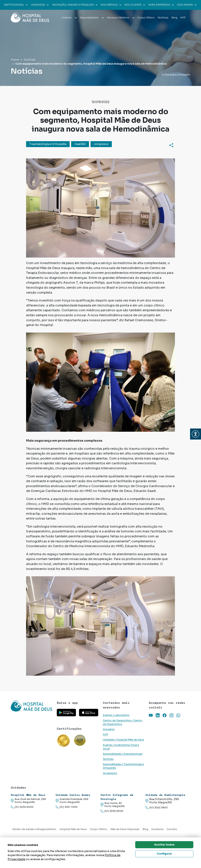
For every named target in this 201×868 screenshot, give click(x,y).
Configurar (164, 854)
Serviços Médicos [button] (121, 18)
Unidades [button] (40, 5)
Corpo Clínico (146, 18)
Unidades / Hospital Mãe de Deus (123, 740)
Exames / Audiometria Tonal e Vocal (121, 747)
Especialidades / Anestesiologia (123, 754)
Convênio (109, 729)
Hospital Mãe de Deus (73, 829)
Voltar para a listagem (176, 75)
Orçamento (110, 773)
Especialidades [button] (92, 18)
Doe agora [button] (187, 5)
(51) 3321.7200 (67, 807)
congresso (101, 144)
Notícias (163, 18)
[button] (196, 434)
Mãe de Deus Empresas (125, 829)
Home (15, 60)
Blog (174, 18)
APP (183, 18)
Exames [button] (69, 18)
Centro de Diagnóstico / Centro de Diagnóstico (123, 722)
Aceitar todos (164, 845)
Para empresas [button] (161, 5)
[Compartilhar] (171, 145)
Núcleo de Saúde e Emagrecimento (34, 829)
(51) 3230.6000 (22, 807)
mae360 (80, 144)
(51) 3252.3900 (157, 808)
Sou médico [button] (111, 5)
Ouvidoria (157, 829)
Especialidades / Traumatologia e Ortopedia (123, 766)
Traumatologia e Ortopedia (48, 144)
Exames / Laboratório (116, 715)
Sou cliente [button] (135, 5)
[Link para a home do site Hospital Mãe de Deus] (31, 706)
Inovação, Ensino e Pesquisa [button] (75, 5)
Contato (172, 829)
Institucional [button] (16, 5)
